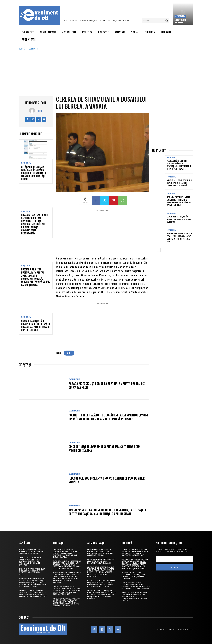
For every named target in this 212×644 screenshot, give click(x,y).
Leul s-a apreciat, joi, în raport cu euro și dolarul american (179, 219)
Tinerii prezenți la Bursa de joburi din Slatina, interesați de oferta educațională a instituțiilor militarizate (108, 512)
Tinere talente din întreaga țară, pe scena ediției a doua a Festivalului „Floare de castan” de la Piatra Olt (135, 552)
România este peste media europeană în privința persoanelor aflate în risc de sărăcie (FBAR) (179, 201)
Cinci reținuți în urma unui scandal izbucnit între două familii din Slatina (104, 449)
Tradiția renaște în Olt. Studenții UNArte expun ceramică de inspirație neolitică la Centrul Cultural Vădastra (136, 586)
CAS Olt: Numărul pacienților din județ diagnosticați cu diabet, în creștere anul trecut (32, 572)
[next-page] (159, 250)
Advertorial (180, 16)
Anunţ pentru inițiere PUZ (180, 21)
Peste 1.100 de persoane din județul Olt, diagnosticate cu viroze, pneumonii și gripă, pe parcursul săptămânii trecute (33, 593)
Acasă (22, 49)
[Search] (167, 21)
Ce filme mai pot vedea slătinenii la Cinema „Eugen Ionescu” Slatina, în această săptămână (134, 576)
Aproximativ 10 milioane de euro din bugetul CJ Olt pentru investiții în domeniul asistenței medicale (100, 552)
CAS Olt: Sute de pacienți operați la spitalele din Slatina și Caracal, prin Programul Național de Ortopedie (30, 561)
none (69, 353)
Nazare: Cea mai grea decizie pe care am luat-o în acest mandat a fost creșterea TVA (179, 237)
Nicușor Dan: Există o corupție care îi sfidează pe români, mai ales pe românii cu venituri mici (36, 325)
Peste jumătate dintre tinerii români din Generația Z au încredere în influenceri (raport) (179, 165)
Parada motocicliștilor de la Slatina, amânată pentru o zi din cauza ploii (107, 385)
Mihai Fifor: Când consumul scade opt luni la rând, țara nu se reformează (179, 183)
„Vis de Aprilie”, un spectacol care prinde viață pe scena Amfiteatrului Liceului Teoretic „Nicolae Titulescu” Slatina (135, 596)
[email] (175, 559)
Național (26, 163)
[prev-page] (154, 250)
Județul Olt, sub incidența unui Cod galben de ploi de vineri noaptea (107, 480)
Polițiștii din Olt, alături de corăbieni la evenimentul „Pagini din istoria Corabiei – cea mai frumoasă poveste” (108, 417)
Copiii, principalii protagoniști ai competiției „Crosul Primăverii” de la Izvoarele (101, 561)
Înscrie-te (175, 567)
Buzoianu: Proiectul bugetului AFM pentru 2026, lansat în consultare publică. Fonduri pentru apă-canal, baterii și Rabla (35, 277)
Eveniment (34, 49)
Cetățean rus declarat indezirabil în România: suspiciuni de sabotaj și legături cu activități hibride (34, 173)
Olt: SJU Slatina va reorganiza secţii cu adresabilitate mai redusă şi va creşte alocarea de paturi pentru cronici (101, 584)
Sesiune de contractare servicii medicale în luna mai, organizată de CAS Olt (31, 551)
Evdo (39, 111)
